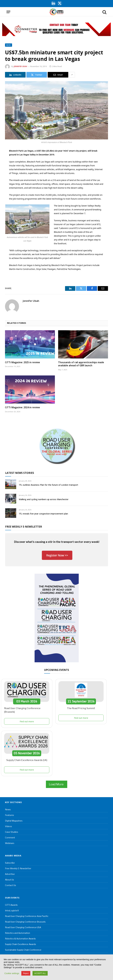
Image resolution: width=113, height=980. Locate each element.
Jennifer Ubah (21, 66)
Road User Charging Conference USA (23, 927)
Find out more (27, 721)
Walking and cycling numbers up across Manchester (44, 499)
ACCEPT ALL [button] (40, 973)
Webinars (10, 843)
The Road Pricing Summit (81, 708)
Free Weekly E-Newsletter (18, 868)
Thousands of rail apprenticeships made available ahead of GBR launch (81, 364)
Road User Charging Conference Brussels (25, 922)
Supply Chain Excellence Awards (21, 944)
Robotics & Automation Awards (20, 939)
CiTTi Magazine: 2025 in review (22, 362)
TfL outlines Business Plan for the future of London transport (48, 485)
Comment (10, 838)
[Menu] (8, 12)
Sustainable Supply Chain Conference (23, 950)
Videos (8, 826)
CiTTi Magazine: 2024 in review (22, 407)
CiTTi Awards (11, 905)
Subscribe (10, 863)
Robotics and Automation (18, 933)
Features (9, 815)
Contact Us (11, 885)
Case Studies (12, 832)
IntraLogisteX (12, 911)
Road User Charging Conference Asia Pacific (27, 916)
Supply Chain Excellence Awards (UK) (27, 760)
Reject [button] (26, 973)
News (9, 45)
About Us (9, 880)
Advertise (10, 874)
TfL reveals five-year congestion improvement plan (43, 514)
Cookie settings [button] (12, 973)
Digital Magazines (14, 821)
